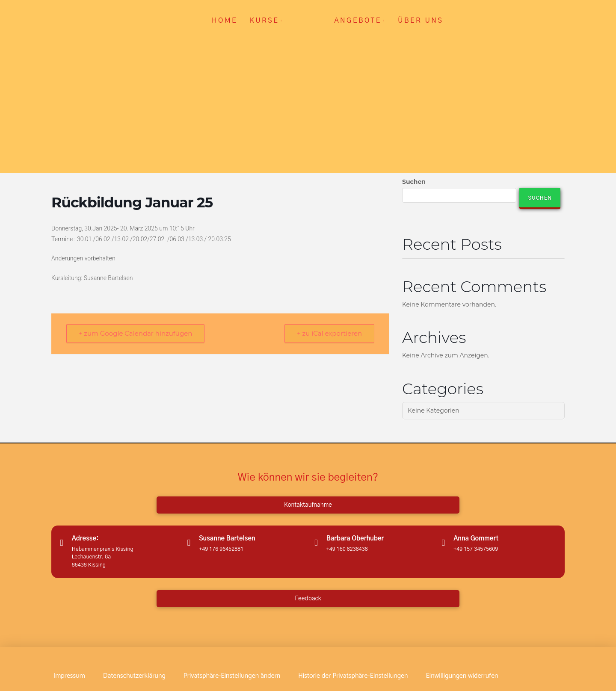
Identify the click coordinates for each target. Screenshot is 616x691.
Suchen (414, 182)
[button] (232, 676)
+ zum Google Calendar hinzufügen (136, 334)
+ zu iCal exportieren (329, 334)
